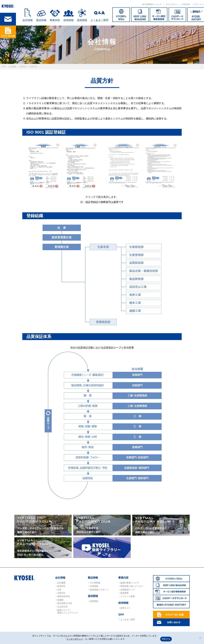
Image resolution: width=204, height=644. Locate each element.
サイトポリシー (172, 4)
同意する (166, 639)
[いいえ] (200, 638)
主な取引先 (62, 607)
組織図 (60, 600)
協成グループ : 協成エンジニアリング (68, 611)
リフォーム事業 (128, 596)
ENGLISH (186, 4)
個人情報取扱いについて (152, 4)
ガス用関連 (95, 583)
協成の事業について (130, 583)
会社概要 (12, 67)
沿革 (59, 590)
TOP (4, 67)
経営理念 (61, 586)
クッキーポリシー (75, 639)
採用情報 (69, 20)
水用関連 (94, 586)
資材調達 (82, 20)
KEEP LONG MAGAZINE (140, 15)
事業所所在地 (63, 596)
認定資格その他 (64, 603)
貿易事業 (124, 593)
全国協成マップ (128, 590)
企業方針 (23, 67)
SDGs (121, 15)
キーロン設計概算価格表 (159, 15)
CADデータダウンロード (177, 15)
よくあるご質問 (99, 20)
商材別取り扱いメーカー (132, 586)
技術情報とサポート (99, 590)
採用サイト (126, 608)
